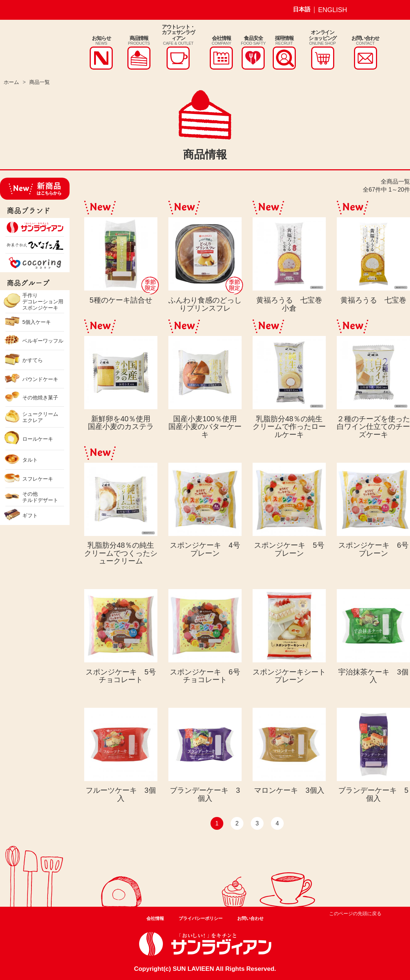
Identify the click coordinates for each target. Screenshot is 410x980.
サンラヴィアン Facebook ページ (380, 10)
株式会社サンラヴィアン (29, 49)
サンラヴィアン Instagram (363, 10)
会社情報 (155, 918)
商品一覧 (40, 82)
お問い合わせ (250, 918)
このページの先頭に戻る (355, 914)
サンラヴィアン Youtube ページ (397, 10)
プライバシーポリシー (201, 918)
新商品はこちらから (35, 189)
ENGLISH (333, 10)
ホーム (11, 82)
